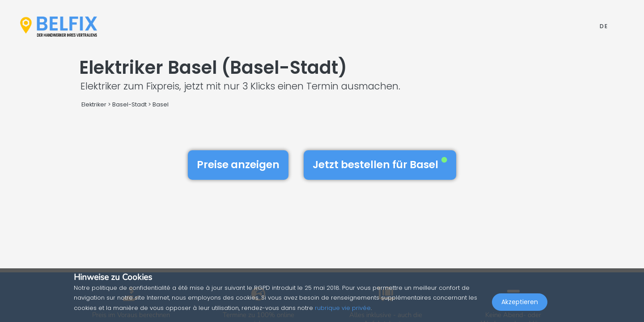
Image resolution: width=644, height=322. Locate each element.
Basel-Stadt (129, 104)
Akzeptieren (520, 302)
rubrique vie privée (343, 308)
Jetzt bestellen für (380, 165)
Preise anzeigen (238, 165)
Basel (161, 104)
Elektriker (95, 104)
